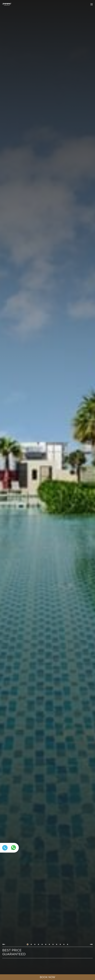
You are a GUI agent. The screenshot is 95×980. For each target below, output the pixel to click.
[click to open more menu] (92, 4)
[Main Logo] (7, 4)
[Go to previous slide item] (4, 944)
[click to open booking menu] (47, 977)
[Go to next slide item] (91, 944)
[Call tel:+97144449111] (4, 850)
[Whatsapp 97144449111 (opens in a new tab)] (14, 851)
